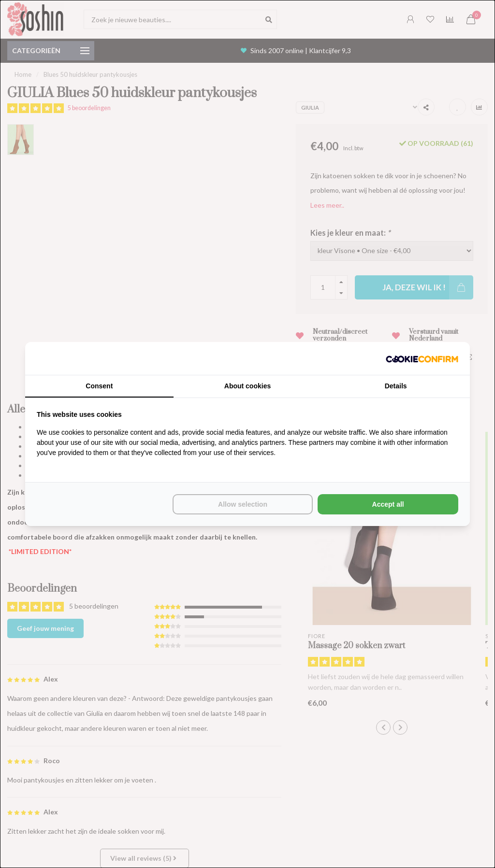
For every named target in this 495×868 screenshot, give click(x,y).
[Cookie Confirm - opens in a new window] (422, 358)
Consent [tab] (99, 386)
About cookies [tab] (247, 386)
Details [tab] (396, 386)
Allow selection (243, 504)
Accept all (388, 504)
